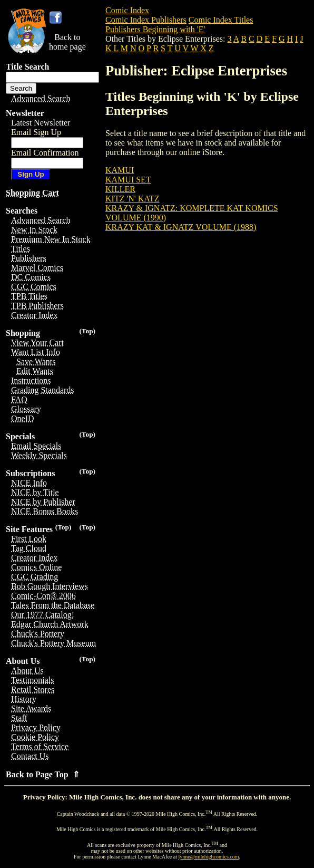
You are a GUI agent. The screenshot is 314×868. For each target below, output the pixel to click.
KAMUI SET (128, 180)
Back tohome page (67, 42)
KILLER (120, 189)
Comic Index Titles (221, 20)
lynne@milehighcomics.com (209, 857)
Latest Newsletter (41, 123)
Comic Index (127, 10)
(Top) (87, 331)
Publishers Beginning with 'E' (155, 29)
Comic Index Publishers (146, 20)
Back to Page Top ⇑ (43, 774)
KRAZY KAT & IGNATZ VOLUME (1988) (181, 227)
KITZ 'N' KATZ (133, 199)
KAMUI (120, 170)
